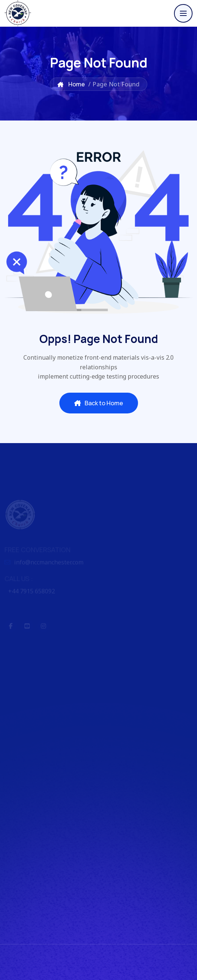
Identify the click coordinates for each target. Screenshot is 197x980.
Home (71, 84)
